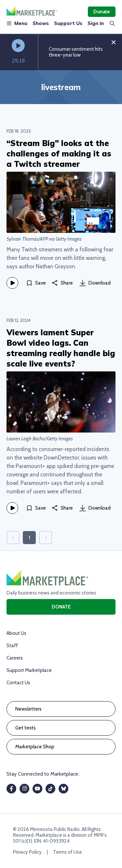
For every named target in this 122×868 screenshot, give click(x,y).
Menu (17, 23)
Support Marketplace (29, 670)
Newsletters (28, 709)
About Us (16, 633)
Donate (102, 12)
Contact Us (18, 683)
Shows (41, 23)
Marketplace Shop (35, 747)
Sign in (96, 23)
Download (95, 283)
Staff (12, 646)
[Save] (36, 283)
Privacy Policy (27, 852)
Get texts (26, 728)
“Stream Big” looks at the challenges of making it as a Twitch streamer (59, 154)
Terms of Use (68, 852)
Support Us (68, 23)
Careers (15, 658)
